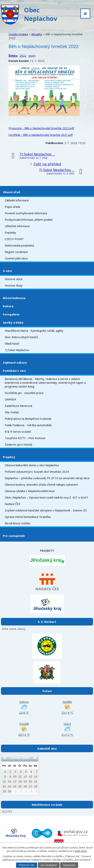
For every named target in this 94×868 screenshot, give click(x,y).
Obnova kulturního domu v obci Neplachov (32, 465)
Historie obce (14, 279)
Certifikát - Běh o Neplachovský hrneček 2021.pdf (41, 135)
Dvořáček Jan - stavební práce (24, 393)
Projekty (9, 457)
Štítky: (13, 56)
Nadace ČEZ (13, 504)
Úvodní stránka (18, 34)
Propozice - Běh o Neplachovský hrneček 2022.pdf (41, 128)
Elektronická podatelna (19, 245)
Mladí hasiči (12, 343)
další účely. (81, 851)
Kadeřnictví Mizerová (18, 406)
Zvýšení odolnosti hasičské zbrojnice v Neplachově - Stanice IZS (46, 510)
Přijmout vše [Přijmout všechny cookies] (27, 865)
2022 (23, 56)
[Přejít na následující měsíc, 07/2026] (35, 758)
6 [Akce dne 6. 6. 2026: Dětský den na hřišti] (31, 772)
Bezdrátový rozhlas (17, 523)
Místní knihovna (14, 298)
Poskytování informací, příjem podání (29, 220)
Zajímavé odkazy (15, 362)
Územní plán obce (16, 258)
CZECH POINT (14, 239)
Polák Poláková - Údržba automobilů (28, 425)
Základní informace (17, 200)
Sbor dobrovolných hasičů (21, 337)
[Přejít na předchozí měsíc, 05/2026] (5, 758)
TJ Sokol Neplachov (17, 350)
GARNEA (10, 399)
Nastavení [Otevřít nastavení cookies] (69, 865)
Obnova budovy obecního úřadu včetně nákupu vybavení (41, 484)
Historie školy (14, 285)
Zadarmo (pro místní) (18, 444)
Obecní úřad (11, 192)
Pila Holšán (12, 412)
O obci (7, 271)
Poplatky (10, 232)
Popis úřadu (12, 207)
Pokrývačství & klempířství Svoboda (28, 419)
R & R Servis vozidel (18, 432)
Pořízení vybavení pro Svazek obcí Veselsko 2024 (37, 472)
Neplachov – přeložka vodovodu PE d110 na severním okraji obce (47, 478)
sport (32, 56)
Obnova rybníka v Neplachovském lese (30, 491)
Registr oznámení (16, 252)
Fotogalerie (11, 314)
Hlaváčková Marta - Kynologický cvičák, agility (34, 331)
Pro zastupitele (14, 536)
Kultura (8, 306)
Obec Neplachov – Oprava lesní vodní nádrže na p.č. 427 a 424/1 (47, 497)
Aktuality (37, 34)
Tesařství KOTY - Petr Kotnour (25, 438)
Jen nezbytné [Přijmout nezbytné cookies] (49, 865)
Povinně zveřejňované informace (26, 213)
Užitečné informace (17, 226)
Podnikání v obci (14, 371)
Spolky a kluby (13, 322)
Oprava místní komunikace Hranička (28, 517)
